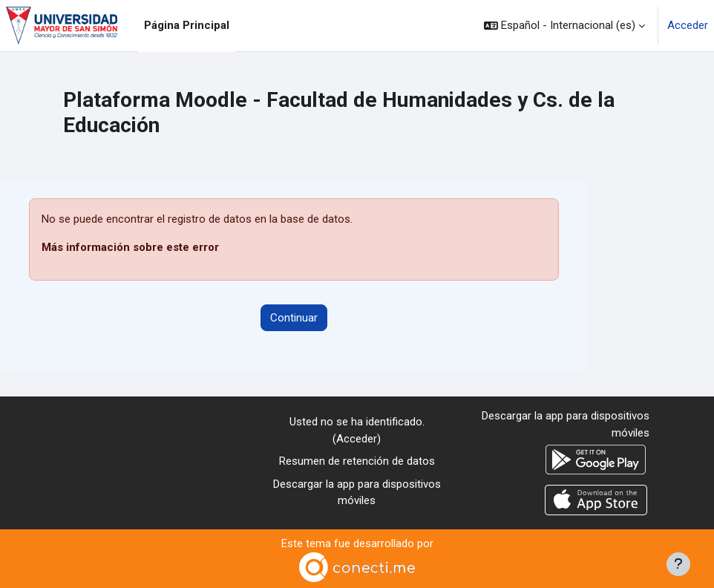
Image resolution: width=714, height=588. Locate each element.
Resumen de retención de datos (357, 461)
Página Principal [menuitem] (187, 25)
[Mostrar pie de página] (678, 564)
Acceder (688, 25)
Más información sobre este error (130, 247)
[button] (564, 26)
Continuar (294, 318)
